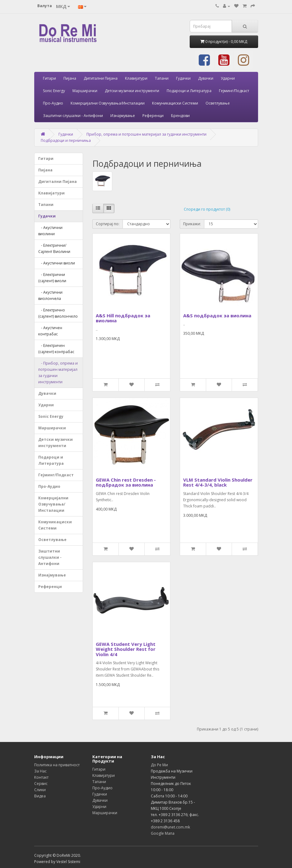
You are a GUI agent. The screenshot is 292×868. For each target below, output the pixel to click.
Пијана (70, 78)
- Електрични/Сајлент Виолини (54, 248)
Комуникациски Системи (175, 103)
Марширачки (85, 91)
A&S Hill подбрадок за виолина (123, 318)
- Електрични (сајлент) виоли (52, 278)
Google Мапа (163, 833)
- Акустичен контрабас (50, 331)
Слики (40, 790)
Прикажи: (192, 224)
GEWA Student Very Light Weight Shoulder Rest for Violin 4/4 (126, 649)
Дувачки (206, 78)
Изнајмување (123, 116)
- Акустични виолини (50, 231)
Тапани (162, 78)
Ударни (228, 78)
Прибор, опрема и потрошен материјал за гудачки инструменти (146, 134)
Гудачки (183, 78)
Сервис (41, 784)
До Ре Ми (159, 765)
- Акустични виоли (57, 263)
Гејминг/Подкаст (234, 91)
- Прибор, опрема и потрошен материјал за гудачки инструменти (58, 373)
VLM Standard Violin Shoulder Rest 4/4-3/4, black (218, 482)
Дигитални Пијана (101, 78)
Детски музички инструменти (132, 91)
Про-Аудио (53, 103)
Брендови (180, 116)
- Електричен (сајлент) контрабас (56, 349)
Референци (153, 116)
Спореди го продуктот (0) (207, 209)
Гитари (49, 78)
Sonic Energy (54, 91)
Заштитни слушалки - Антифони (73, 116)
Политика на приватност (57, 765)
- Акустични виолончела (50, 295)
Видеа (40, 796)
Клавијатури (136, 78)
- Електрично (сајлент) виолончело (58, 313)
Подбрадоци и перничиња (66, 140)
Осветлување (218, 103)
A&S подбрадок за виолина (217, 315)
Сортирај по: (108, 224)
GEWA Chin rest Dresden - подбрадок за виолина (126, 482)
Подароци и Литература (189, 91)
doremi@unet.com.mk (170, 827)
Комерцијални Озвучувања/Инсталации (108, 103)
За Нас (40, 771)
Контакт (41, 777)
